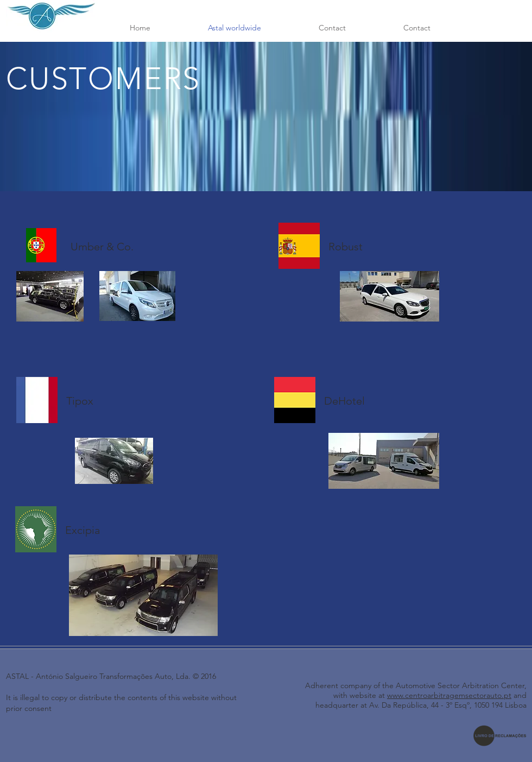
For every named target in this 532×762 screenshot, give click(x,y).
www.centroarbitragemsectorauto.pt (449, 695)
